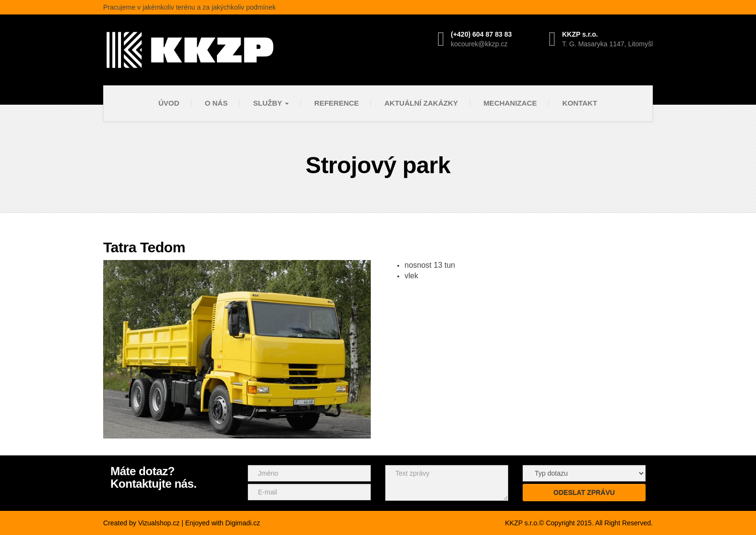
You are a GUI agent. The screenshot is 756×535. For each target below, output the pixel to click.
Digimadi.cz (243, 523)
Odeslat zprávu (584, 493)
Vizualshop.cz (159, 523)
